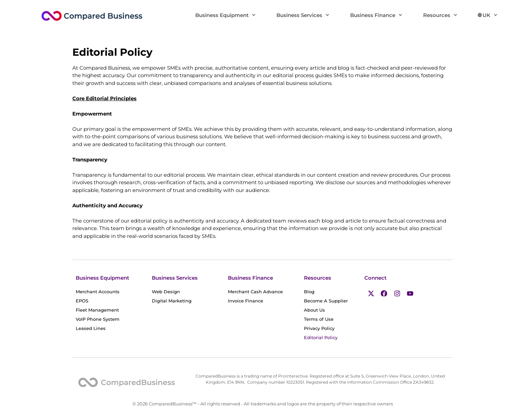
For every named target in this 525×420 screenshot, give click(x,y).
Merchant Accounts (101, 292)
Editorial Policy (321, 337)
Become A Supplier (326, 301)
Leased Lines (91, 328)
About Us (314, 310)
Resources (446, 15)
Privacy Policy (319, 328)
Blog (313, 292)
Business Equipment (231, 15)
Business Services (308, 15)
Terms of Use (319, 319)
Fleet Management (97, 310)
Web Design (166, 292)
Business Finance (382, 15)
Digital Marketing (172, 301)
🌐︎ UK (493, 15)
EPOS (86, 301)
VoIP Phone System (98, 319)
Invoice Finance (249, 301)
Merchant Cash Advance (259, 292)
